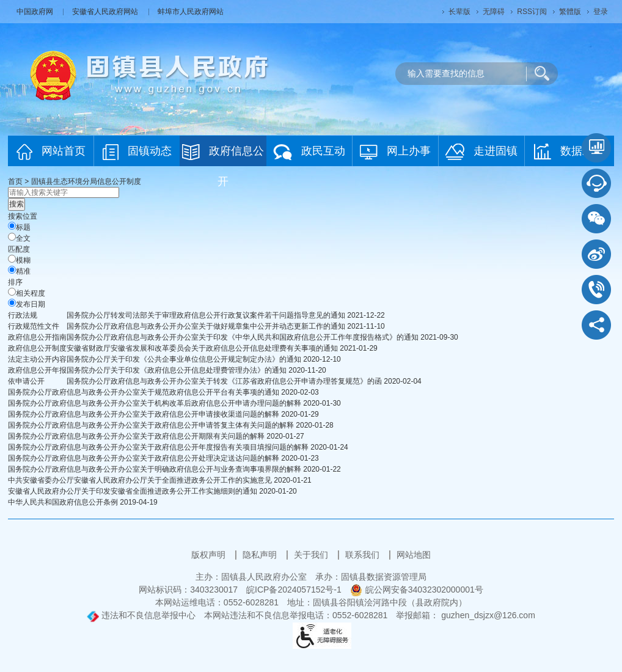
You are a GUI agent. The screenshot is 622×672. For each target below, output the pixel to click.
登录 (601, 12)
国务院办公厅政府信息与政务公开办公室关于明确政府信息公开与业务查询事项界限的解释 (155, 469)
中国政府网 (36, 12)
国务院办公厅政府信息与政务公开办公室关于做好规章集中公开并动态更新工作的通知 (206, 326)
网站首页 (51, 152)
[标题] (12, 226)
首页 (15, 181)
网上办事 (395, 152)
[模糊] (12, 259)
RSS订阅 (532, 12)
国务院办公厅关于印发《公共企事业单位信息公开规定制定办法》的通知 (184, 359)
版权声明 (210, 555)
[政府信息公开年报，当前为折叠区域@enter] (37, 370)
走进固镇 (481, 152)
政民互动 (309, 152)
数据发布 (569, 152)
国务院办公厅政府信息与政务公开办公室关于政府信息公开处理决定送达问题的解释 (144, 458)
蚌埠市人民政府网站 (191, 12)
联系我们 (364, 555)
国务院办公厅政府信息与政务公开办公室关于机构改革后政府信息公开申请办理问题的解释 (155, 403)
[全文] (12, 237)
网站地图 (414, 555)
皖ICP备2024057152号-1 (294, 590)
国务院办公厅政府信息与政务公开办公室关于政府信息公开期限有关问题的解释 (136, 436)
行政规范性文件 (34, 326)
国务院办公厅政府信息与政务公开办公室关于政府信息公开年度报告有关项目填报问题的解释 (158, 447)
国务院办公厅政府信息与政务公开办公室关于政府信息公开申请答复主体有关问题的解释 (151, 425)
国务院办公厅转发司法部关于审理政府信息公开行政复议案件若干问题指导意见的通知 (206, 315)
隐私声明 (261, 555)
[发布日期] (12, 303)
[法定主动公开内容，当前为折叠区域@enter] (37, 359)
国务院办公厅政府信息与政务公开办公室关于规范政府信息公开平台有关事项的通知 (144, 392)
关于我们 (312, 555)
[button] (459, 12)
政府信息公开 (223, 155)
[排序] (12, 292)
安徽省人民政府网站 (106, 12)
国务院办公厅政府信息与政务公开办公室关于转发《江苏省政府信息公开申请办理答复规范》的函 (224, 381)
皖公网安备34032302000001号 (417, 590)
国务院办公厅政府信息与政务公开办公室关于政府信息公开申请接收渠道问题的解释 (144, 414)
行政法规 (23, 315)
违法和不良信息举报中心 (141, 615)
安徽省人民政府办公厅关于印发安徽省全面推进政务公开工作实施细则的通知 (133, 491)
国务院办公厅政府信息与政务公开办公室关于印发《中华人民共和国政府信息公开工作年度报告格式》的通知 (243, 337)
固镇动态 (137, 152)
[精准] (12, 270)
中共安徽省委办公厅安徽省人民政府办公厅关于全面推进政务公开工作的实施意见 (140, 480)
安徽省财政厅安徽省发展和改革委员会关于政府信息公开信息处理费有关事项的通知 (202, 348)
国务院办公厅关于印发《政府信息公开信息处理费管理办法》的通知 (177, 370)
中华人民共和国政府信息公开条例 (63, 502)
